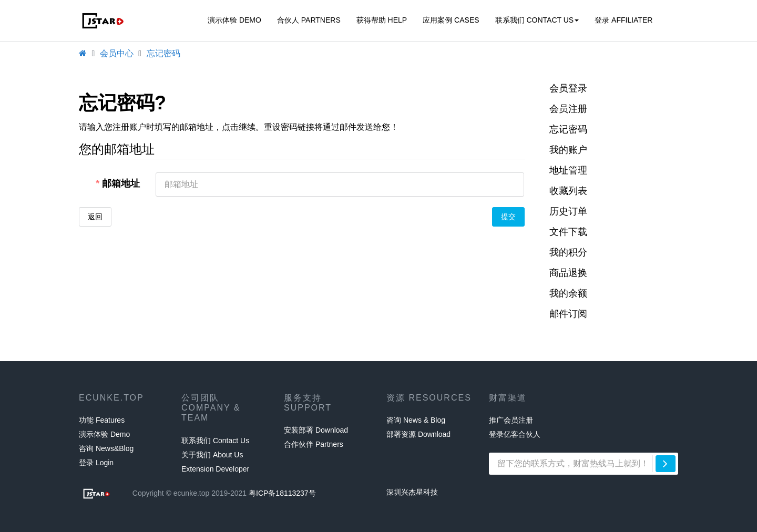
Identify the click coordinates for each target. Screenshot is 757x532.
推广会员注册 (511, 420)
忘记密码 (163, 53)
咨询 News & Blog (416, 420)
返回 (95, 217)
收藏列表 (568, 191)
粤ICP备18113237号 (282, 493)
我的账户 (568, 150)
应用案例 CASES (451, 20)
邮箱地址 (121, 183)
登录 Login (96, 463)
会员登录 (568, 88)
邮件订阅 (568, 314)
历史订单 (568, 211)
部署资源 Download (418, 434)
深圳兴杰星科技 (412, 492)
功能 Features (102, 420)
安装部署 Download (316, 430)
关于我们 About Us (212, 455)
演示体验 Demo (234, 20)
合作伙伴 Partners (314, 444)
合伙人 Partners (309, 20)
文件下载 (568, 232)
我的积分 (568, 252)
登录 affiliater (623, 20)
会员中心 (117, 53)
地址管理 (568, 170)
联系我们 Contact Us (537, 20)
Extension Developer (215, 469)
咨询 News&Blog (106, 448)
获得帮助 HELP (382, 20)
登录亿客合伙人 (515, 434)
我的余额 (568, 293)
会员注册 (568, 109)
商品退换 (568, 273)
